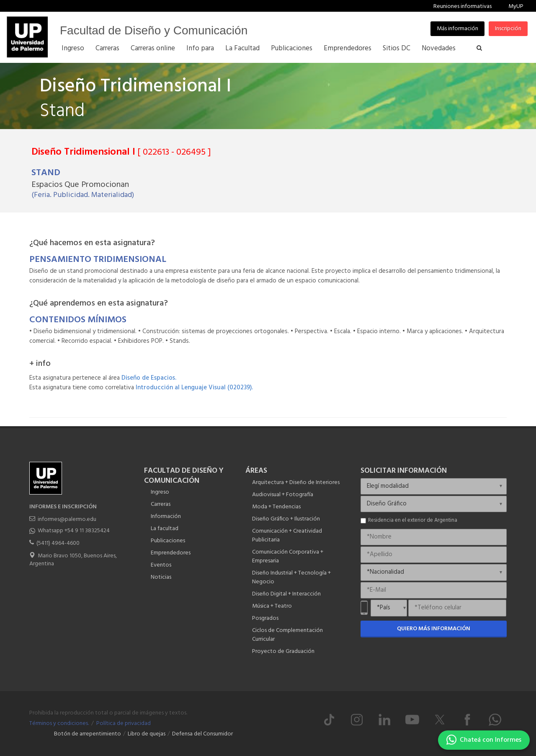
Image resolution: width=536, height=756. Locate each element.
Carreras (161, 504)
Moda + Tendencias (276, 507)
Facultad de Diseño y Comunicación (154, 30)
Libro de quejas (147, 734)
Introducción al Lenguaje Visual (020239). (194, 388)
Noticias (161, 577)
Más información (457, 29)
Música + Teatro (272, 606)
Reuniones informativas (463, 6)
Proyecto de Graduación (283, 651)
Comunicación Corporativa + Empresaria (288, 557)
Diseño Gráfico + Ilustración (286, 519)
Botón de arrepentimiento (88, 734)
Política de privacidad (124, 724)
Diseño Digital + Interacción (286, 594)
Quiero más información (434, 629)
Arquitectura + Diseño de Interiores (296, 483)
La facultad (165, 529)
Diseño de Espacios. (149, 378)
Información (166, 517)
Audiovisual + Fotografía (283, 495)
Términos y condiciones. (59, 724)
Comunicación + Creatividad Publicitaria (287, 536)
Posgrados (265, 618)
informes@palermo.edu (67, 519)
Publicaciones (168, 541)
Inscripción (508, 29)
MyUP (516, 6)
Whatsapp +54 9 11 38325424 (74, 531)
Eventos (161, 565)
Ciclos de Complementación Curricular (287, 635)
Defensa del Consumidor (202, 734)
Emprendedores (171, 553)
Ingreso (160, 492)
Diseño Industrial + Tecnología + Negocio (291, 577)
